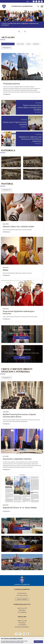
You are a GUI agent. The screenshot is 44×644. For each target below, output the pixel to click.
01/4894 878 (23, 628)
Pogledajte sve (7, 51)
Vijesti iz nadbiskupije (8, 44)
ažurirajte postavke (19, 642)
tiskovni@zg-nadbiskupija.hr (22, 631)
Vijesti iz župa (21, 44)
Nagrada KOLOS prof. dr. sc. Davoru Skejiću (20, 511)
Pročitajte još (6, 98)
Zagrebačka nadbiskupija (22, 6)
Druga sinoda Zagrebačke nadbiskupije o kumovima (19, 316)
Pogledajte (22, 341)
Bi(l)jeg (5, 274)
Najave (30, 44)
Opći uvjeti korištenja (22, 599)
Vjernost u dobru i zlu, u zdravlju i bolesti (18, 230)
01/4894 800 (23, 616)
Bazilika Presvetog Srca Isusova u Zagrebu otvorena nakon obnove (19, 419)
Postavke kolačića (9, 642)
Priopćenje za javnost (12, 87)
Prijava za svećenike (22, 603)
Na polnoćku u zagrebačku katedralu (17, 462)
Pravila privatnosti (22, 597)
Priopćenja (5, 47)
